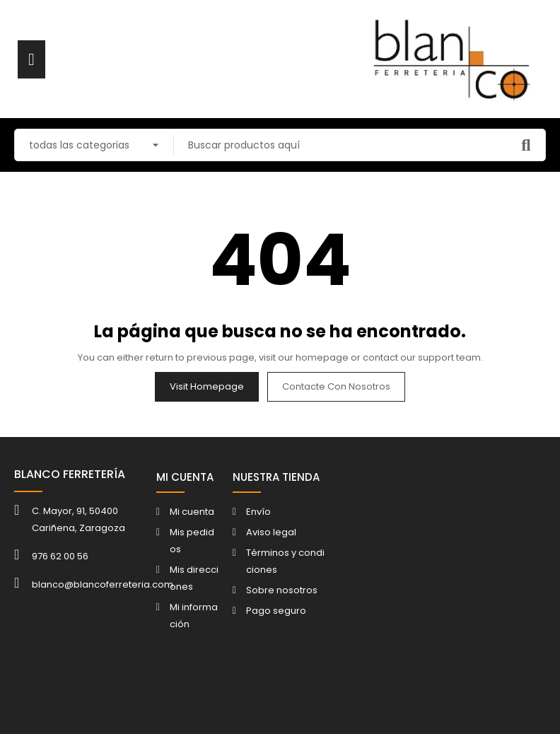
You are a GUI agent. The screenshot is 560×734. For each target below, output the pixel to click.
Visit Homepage (207, 386)
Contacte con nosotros (336, 386)
